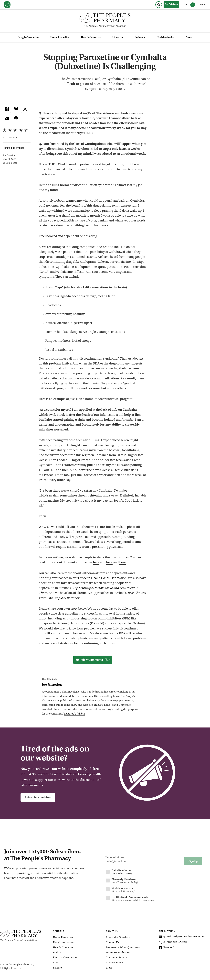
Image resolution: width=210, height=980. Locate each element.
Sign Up (193, 861)
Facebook (167, 948)
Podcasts (140, 38)
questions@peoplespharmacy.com (182, 937)
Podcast (58, 952)
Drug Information (28, 38)
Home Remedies (60, 38)
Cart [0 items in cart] (190, 5)
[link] (7, 109)
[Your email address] (143, 862)
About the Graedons (118, 937)
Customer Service (116, 958)
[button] (16, 118)
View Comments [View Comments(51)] (93, 660)
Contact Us (113, 942)
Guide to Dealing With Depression (102, 578)
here (96, 563)
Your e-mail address (115, 857)
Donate (57, 968)
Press (109, 968)
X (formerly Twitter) (173, 942)
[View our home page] (7, 5)
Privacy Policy (114, 963)
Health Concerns (91, 38)
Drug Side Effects (14, 148)
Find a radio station (65, 958)
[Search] (159, 5)
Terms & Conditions (118, 952)
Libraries (118, 38)
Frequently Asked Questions (123, 947)
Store (189, 38)
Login (203, 5)
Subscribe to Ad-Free (38, 797)
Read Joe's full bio (74, 714)
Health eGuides (166, 38)
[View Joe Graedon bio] (91, 685)
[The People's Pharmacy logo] (105, 19)
